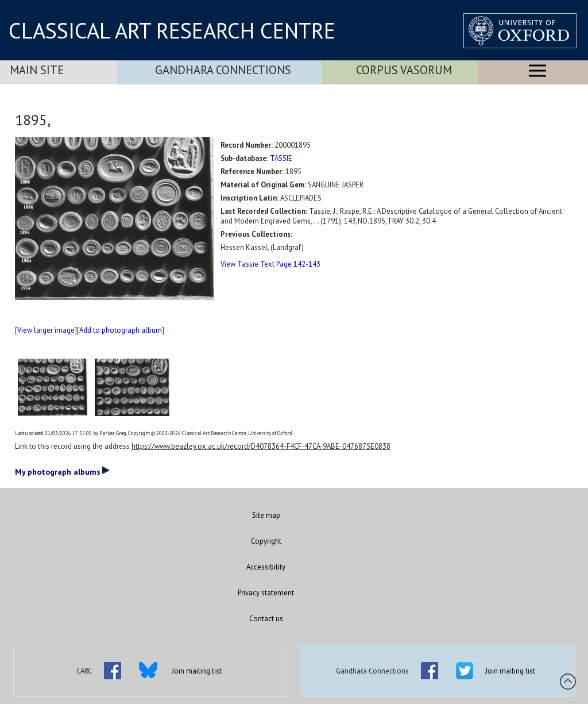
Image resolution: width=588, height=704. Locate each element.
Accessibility (266, 567)
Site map (266, 515)
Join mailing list (197, 671)
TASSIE (281, 158)
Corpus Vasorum (404, 70)
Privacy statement (266, 593)
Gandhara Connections (223, 70)
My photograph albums (62, 471)
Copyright (266, 541)
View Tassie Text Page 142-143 (270, 264)
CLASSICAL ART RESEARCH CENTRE (172, 30)
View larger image (46, 330)
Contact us (266, 619)
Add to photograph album (121, 330)
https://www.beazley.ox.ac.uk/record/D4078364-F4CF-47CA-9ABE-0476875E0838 (261, 446)
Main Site (37, 70)
